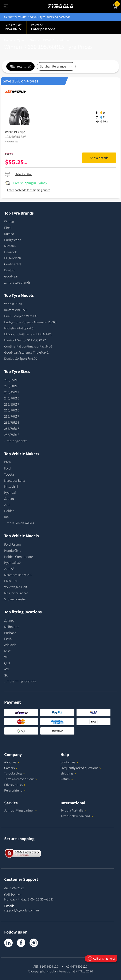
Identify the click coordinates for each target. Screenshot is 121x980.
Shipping (67, 773)
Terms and (21, 779)
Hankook (10, 252)
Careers (9, 768)
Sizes (33, 40)
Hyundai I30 (12, 562)
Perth (8, 639)
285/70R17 (12, 428)
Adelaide (10, 645)
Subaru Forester (15, 599)
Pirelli (8, 228)
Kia (6, 517)
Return (65, 779)
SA (6, 675)
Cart (118, 4)
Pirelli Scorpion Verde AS (21, 316)
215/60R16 (12, 386)
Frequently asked (81, 768)
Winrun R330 (13, 304)
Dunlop (9, 270)
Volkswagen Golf (16, 587)
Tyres (21, 40)
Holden (9, 511)
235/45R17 (12, 392)
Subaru (9, 499)
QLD (7, 663)
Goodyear (11, 276)
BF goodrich (13, 258)
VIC (6, 657)
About (12, 762)
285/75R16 (12, 435)
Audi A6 (9, 569)
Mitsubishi (11, 486)
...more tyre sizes (16, 441)
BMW (8, 462)
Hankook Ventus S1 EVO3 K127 (25, 340)
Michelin (10, 246)
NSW (7, 651)
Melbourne (12, 627)
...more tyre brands (17, 282)
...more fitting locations (20, 681)
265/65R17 (12, 404)
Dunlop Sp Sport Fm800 (21, 358)
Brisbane (10, 633)
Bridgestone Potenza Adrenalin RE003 (30, 322)
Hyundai (10, 492)
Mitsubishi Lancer (16, 593)
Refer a (15, 790)
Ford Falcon (13, 544)
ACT (7, 669)
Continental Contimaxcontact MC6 (28, 346)
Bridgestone (13, 240)
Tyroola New (77, 816)
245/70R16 (12, 398)
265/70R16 (12, 410)
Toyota (9, 474)
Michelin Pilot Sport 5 (19, 328)
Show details (99, 158)
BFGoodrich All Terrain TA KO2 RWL (28, 334)
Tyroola (14, 773)
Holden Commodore (19, 557)
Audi (7, 505)
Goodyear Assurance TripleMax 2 (26, 352)
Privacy (15, 785)
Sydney (9, 621)
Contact (69, 762)
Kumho (9, 234)
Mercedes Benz (14, 480)
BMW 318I (11, 581)
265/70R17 (12, 416)
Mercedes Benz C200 (18, 575)
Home (8, 40)
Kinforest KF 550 (15, 310)
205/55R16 (12, 380)
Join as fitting (20, 810)
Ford (7, 468)
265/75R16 (12, 422)
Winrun (64, 40)
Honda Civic (13, 550)
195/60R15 (48, 40)
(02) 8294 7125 (14, 888)
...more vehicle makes (19, 523)
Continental (13, 264)
